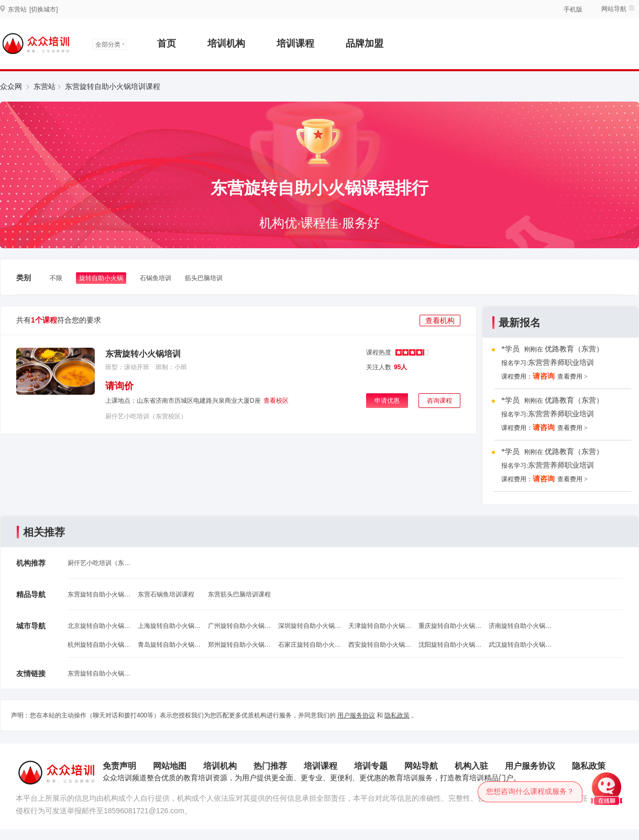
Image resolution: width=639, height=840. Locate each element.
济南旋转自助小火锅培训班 (520, 626)
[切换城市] (44, 9)
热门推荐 (270, 766)
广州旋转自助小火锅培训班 (239, 626)
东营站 (45, 86)
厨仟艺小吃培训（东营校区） (146, 416)
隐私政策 (397, 715)
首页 (167, 43)
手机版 (573, 9)
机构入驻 (471, 766)
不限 (56, 278)
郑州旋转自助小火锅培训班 (239, 645)
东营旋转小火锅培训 (143, 354)
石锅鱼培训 (156, 278)
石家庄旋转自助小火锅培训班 (310, 645)
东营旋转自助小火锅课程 (99, 594)
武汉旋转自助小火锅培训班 (520, 645)
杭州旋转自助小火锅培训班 (99, 645)
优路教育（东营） (574, 349)
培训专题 (371, 766)
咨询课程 (439, 401)
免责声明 (119, 766)
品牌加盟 (365, 43)
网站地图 (170, 766)
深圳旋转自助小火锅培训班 (310, 626)
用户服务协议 (356, 715)
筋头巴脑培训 (204, 278)
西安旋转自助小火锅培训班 (380, 645)
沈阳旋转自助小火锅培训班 (450, 645)
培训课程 (295, 43)
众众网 (11, 86)
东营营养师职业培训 (561, 363)
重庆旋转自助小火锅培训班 (450, 626)
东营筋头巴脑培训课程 (239, 594)
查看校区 (276, 401)
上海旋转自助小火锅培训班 (169, 626)
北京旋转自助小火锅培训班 (99, 626)
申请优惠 (387, 401)
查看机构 (440, 320)
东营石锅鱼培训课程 (166, 594)
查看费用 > (572, 377)
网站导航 (614, 9)
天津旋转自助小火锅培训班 (380, 626)
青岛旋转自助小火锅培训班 (169, 645)
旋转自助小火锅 (101, 278)
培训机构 (226, 43)
